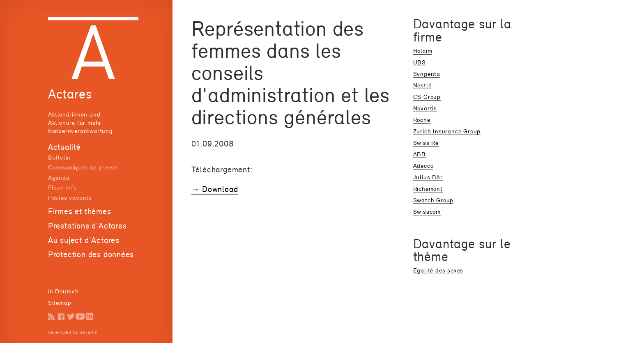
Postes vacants (70, 198)
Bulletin (59, 157)
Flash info (62, 187)
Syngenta (427, 74)
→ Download (215, 189)
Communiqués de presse (83, 167)
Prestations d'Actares (87, 226)
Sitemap (60, 303)
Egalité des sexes (438, 270)
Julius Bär (428, 177)
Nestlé (422, 85)
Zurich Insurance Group (447, 131)
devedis (89, 332)
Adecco (423, 166)
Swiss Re (426, 143)
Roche (422, 120)
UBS (420, 62)
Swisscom (427, 212)
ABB (420, 154)
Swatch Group (434, 200)
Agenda (59, 177)
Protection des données (91, 254)
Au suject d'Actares (84, 240)
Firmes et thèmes (80, 211)
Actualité (64, 147)
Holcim (423, 51)
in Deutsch (63, 291)
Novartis (425, 108)
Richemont (428, 189)
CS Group (427, 97)
